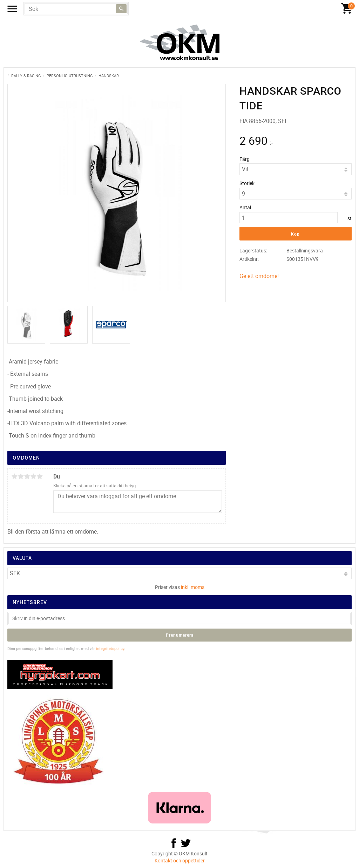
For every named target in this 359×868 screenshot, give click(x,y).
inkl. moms (193, 587)
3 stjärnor (27, 476)
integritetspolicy (110, 648)
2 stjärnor (21, 476)
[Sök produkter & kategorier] (76, 9)
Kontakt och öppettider (180, 860)
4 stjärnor (33, 476)
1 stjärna (14, 476)
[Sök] (121, 9)
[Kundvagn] (347, 9)
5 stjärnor (40, 476)
